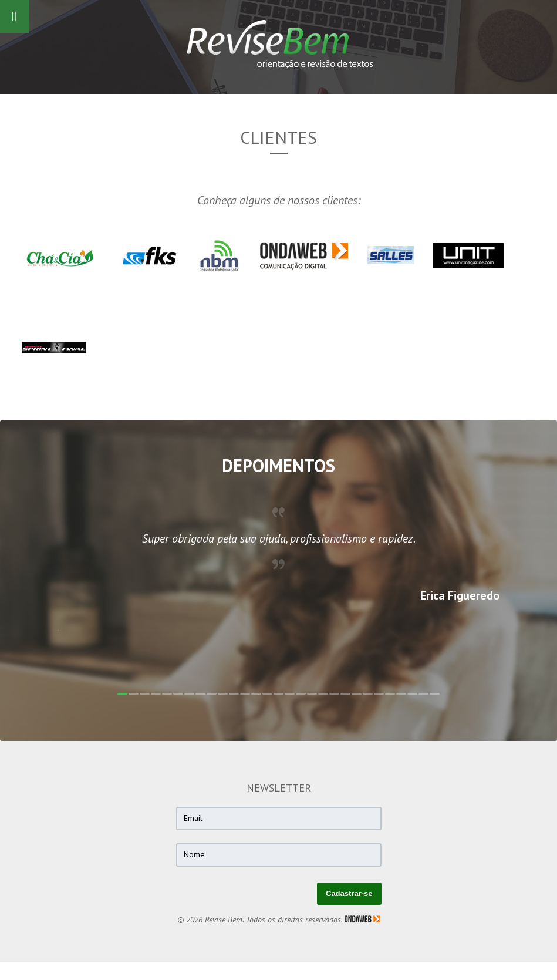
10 (223, 694)
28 (423, 694)
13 (256, 694)
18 (312, 694)
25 (390, 694)
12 (245, 694)
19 (323, 694)
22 (357, 694)
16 (290, 694)
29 (435, 694)
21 (345, 694)
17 (301, 694)
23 (368, 694)
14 (267, 694)
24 (379, 694)
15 (278, 694)
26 (401, 694)
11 (234, 694)
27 (412, 694)
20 (334, 694)
